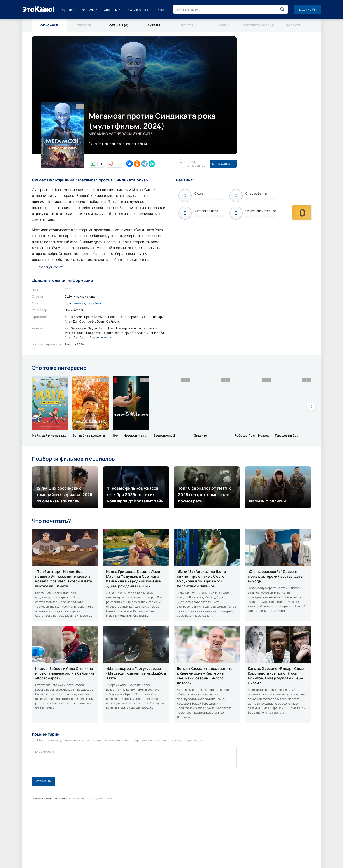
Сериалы (111, 10)
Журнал (67, 10)
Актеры (154, 25)
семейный (94, 303)
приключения (75, 303)
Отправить (44, 781)
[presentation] (311, 407)
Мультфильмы (137, 10)
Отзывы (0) (119, 25)
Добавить (191, 164)
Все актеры (99, 337)
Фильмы (88, 10)
